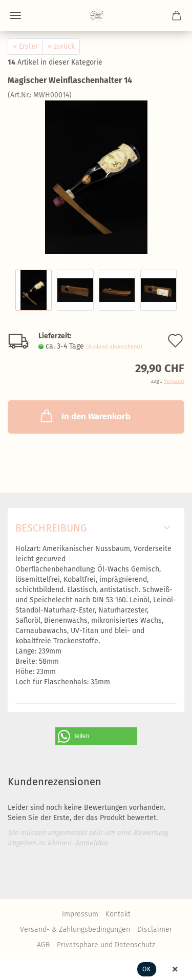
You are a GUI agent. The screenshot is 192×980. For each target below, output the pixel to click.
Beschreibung (51, 528)
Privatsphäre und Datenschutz (106, 945)
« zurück (61, 46)
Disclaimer (155, 930)
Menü (15, 15)
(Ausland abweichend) (114, 347)
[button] (96, 736)
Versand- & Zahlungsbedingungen (75, 930)
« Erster (25, 46)
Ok (147, 969)
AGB (43, 945)
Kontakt (118, 914)
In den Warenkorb (84, 416)
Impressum (80, 914)
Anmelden (91, 843)
